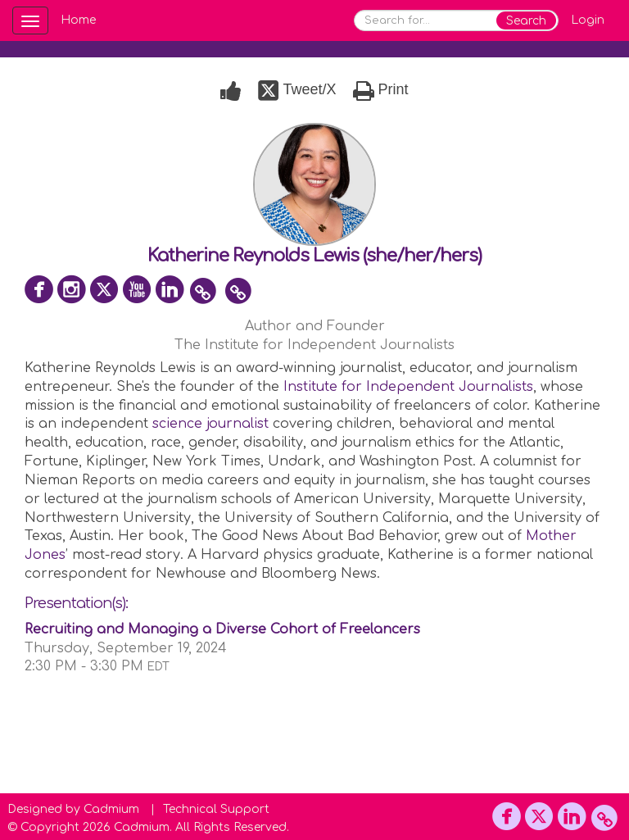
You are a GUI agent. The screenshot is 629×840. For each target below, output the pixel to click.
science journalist (210, 424)
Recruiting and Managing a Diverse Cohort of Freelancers (222, 629)
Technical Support (216, 809)
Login (588, 20)
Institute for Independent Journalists (408, 387)
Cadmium (111, 809)
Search (526, 21)
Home (78, 20)
